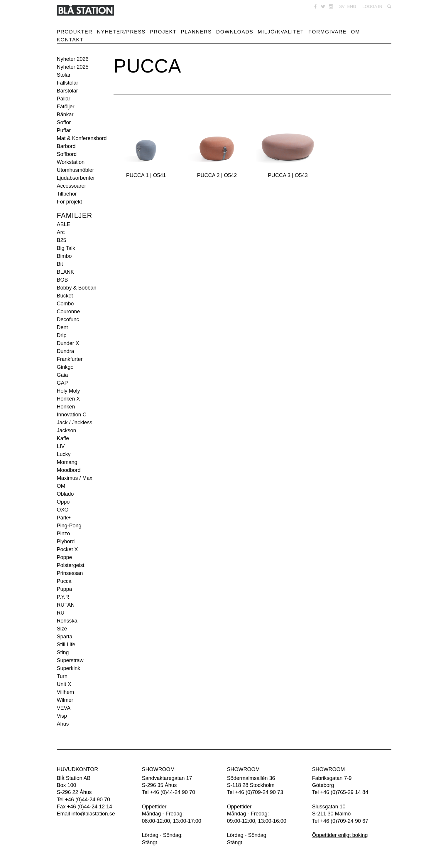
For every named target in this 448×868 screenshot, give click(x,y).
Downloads (235, 32)
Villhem (66, 692)
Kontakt (70, 40)
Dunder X (68, 343)
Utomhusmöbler (76, 170)
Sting (63, 652)
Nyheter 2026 (73, 59)
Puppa (65, 589)
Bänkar (65, 115)
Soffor (64, 122)
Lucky (64, 454)
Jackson (67, 430)
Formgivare (327, 32)
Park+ (64, 518)
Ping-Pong (69, 526)
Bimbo (64, 256)
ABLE (64, 224)
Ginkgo (65, 367)
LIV (61, 446)
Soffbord (67, 154)
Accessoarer (72, 186)
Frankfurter (70, 359)
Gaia (62, 375)
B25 (62, 240)
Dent (62, 327)
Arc (61, 232)
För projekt (70, 202)
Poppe (65, 557)
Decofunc (68, 319)
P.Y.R (63, 597)
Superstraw (70, 660)
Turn (62, 676)
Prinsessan (70, 573)
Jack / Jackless (75, 423)
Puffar (64, 130)
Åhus (63, 724)
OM (61, 486)
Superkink (69, 668)
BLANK (66, 272)
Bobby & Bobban (77, 288)
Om (355, 32)
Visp (62, 716)
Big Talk (66, 248)
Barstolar (67, 91)
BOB (62, 280)
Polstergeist (71, 565)
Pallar (64, 99)
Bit (60, 264)
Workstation (71, 162)
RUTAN (66, 605)
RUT (62, 613)
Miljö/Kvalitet (281, 32)
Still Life (66, 645)
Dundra (66, 351)
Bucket (65, 296)
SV (342, 6)
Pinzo (64, 534)
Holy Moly (69, 391)
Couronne (69, 312)
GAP (62, 383)
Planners (196, 32)
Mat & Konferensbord (82, 138)
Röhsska (67, 621)
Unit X (64, 684)
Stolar (64, 75)
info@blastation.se (93, 814)
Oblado (65, 494)
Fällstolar (68, 83)
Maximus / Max (75, 478)
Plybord (66, 541)
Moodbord (69, 470)
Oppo (63, 502)
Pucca (64, 581)
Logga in (372, 6)
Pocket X (67, 549)
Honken (66, 407)
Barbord (66, 146)
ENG (352, 6)
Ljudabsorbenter (76, 178)
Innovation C (72, 415)
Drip (62, 335)
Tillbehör (67, 194)
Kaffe (63, 438)
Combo (65, 304)
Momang (67, 462)
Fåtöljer (66, 107)
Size (62, 629)
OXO (63, 510)
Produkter (75, 32)
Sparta (65, 637)
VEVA (64, 708)
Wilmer (65, 700)
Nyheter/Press (121, 32)
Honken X (69, 399)
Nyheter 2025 (73, 67)
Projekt (163, 32)
